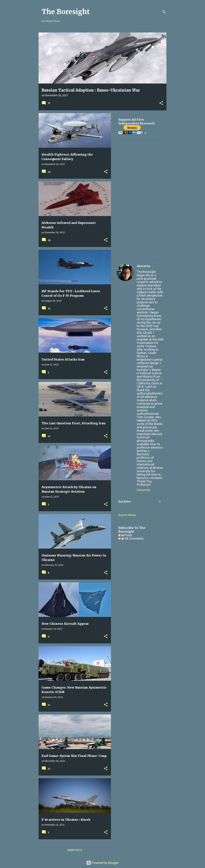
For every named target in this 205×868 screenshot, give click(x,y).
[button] (161, 103)
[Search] (164, 12)
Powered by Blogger (102, 863)
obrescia (143, 266)
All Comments (133, 538)
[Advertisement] (140, 200)
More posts (75, 850)
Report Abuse (127, 515)
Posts (127, 535)
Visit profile (143, 490)
